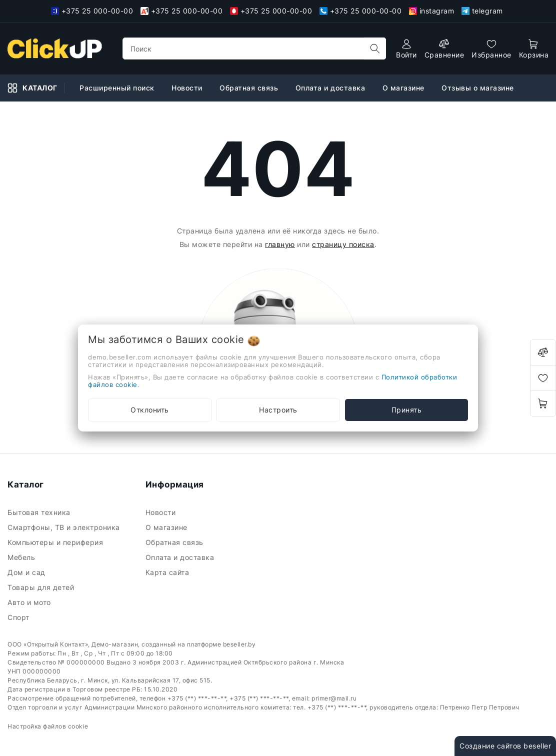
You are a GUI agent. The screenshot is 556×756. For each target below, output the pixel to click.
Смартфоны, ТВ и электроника (65, 527)
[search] (375, 48)
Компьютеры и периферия (56, 542)
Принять (407, 410)
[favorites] (491, 49)
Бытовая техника (40, 512)
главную (280, 244)
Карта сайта (168, 572)
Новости (162, 512)
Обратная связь (176, 542)
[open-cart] (534, 49)
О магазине (168, 527)
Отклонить (150, 410)
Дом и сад (27, 572)
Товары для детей (42, 587)
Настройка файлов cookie (48, 726)
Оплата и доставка (181, 557)
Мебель (22, 557)
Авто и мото (30, 602)
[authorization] (406, 49)
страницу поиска (343, 244)
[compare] (444, 49)
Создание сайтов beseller (505, 746)
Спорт (19, 617)
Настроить (278, 410)
